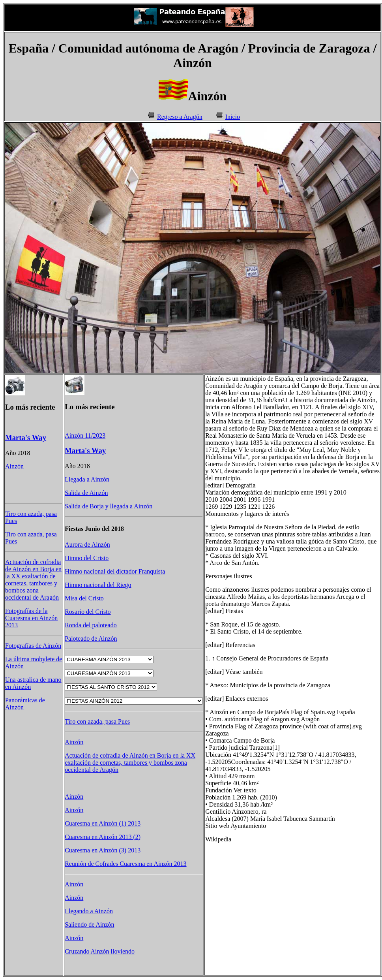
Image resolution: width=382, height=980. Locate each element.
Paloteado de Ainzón (91, 639)
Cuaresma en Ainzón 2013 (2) (103, 837)
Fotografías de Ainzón (33, 646)
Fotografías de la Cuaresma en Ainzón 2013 (31, 618)
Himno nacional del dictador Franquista (115, 571)
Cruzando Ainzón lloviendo (100, 951)
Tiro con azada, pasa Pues (97, 721)
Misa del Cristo (84, 598)
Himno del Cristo (87, 558)
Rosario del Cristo (88, 612)
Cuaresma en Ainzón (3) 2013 (103, 850)
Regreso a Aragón (180, 117)
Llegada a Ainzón (87, 479)
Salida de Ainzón (86, 493)
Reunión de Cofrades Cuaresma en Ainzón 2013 (125, 864)
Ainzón (14, 466)
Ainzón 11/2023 (85, 435)
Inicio (233, 117)
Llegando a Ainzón (89, 911)
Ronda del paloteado (91, 625)
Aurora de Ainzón (87, 545)
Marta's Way (26, 437)
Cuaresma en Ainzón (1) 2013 (103, 823)
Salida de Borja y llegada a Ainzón (109, 506)
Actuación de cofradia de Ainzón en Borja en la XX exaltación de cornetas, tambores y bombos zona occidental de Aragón (33, 580)
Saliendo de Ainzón (89, 925)
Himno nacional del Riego (98, 585)
